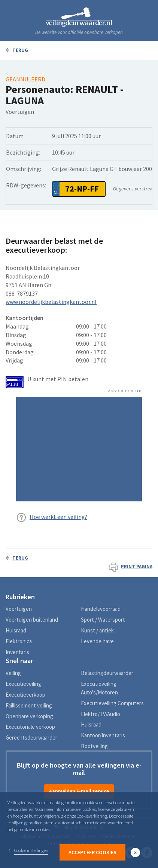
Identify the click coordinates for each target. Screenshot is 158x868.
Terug (17, 50)
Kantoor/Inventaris (103, 735)
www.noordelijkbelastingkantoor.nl (51, 302)
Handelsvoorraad (101, 609)
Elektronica (19, 641)
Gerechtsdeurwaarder (31, 738)
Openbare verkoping (29, 716)
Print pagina (131, 567)
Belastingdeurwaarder (107, 673)
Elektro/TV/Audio (101, 714)
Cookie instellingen (31, 850)
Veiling (13, 673)
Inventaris (17, 652)
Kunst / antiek (97, 630)
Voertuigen (19, 609)
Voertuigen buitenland (32, 620)
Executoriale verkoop (30, 727)
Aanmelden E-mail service (79, 791)
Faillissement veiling (29, 705)
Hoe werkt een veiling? (58, 517)
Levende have (97, 641)
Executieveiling (23, 684)
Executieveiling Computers (112, 703)
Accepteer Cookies (92, 852)
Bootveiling (94, 746)
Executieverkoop (25, 695)
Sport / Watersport (103, 620)
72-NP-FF (82, 189)
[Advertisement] (79, 449)
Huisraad (16, 630)
